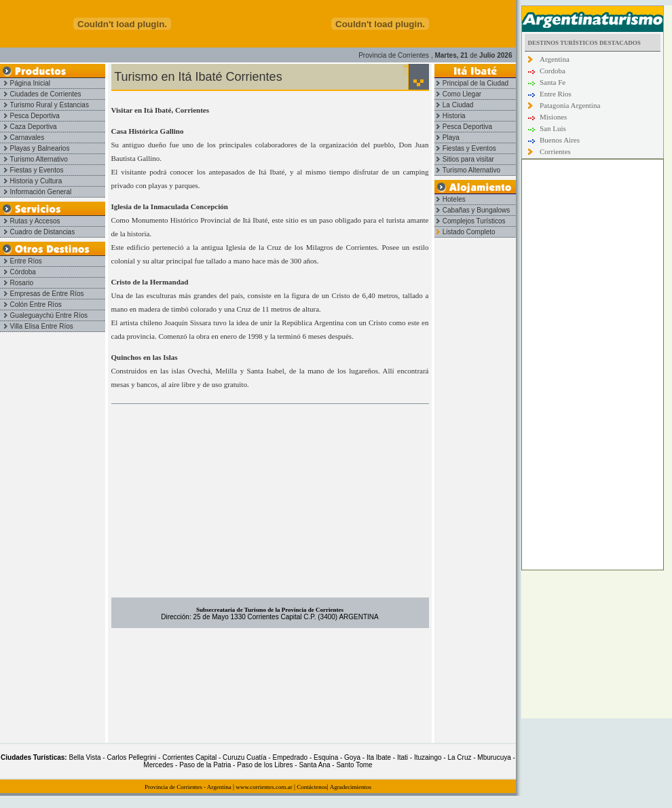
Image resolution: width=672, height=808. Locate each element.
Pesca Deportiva (30, 116)
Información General (36, 192)
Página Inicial (25, 83)
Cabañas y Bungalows (472, 210)
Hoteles (450, 199)
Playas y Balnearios (35, 148)
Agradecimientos (351, 787)
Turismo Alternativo (34, 159)
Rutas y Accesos (30, 221)
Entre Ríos (21, 261)
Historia (450, 116)
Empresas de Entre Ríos (42, 294)
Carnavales (22, 137)
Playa (447, 137)
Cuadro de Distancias (37, 232)
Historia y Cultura (31, 181)
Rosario (17, 283)
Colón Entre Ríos (31, 305)
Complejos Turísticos (470, 221)
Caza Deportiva (28, 127)
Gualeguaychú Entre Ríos (44, 315)
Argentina (219, 787)
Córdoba (18, 272)
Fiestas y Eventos (32, 170)
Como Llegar (458, 94)
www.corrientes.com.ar (264, 787)
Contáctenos (312, 787)
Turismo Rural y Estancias (44, 105)
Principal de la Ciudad (471, 83)
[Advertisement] (270, 502)
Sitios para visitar (464, 159)
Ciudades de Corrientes (41, 94)
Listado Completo (465, 232)
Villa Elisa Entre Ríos (37, 326)
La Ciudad (454, 105)
